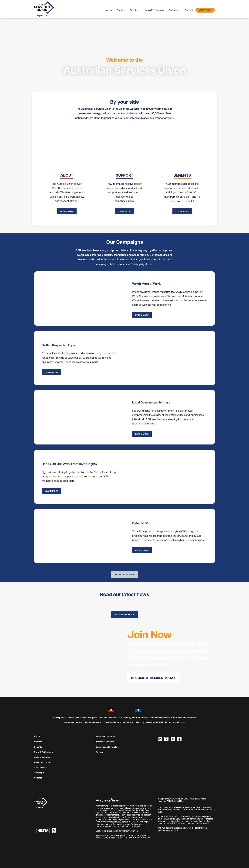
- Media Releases (42, 757)
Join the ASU (205, 10)
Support (121, 10)
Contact (189, 10)
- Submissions (40, 767)
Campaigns (174, 10)
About (109, 10)
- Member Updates (43, 762)
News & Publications (153, 10)
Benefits (134, 10)
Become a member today (153, 678)
